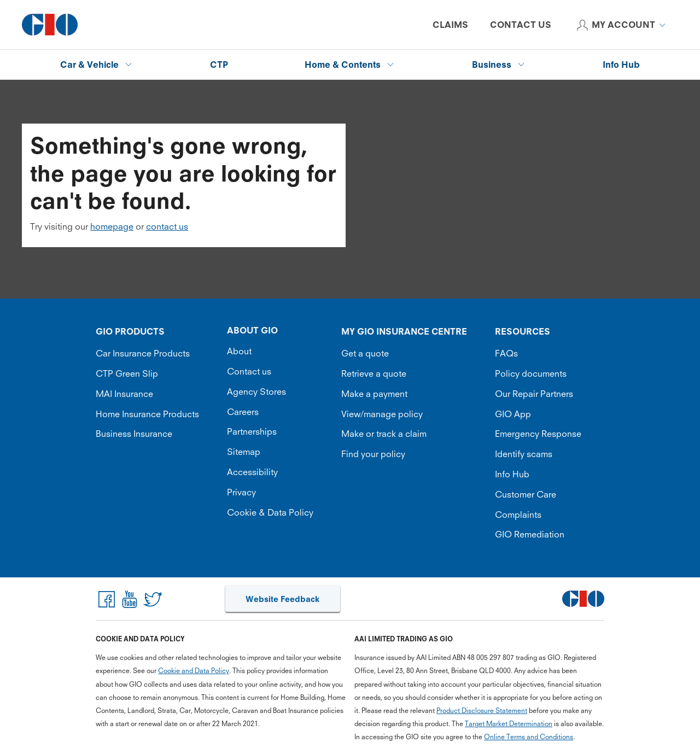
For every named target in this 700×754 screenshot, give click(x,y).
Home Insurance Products (147, 414)
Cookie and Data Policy (194, 671)
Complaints (518, 515)
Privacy (241, 492)
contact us (167, 226)
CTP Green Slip (127, 373)
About (239, 351)
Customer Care (526, 494)
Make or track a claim (384, 434)
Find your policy (373, 454)
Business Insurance (134, 434)
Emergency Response (538, 434)
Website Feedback (282, 599)
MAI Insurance (124, 394)
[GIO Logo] (50, 25)
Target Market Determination (509, 724)
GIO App (513, 414)
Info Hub (512, 474)
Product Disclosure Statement (482, 711)
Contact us (249, 371)
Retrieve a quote (374, 373)
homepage (112, 226)
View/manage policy (382, 414)
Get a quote (365, 353)
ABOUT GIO (252, 330)
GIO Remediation (530, 534)
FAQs (506, 353)
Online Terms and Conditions (529, 737)
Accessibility (252, 472)
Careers (243, 412)
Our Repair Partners (534, 394)
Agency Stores (256, 391)
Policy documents (531, 373)
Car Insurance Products (143, 353)
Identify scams (524, 454)
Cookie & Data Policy (270, 512)
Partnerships (252, 431)
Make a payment (374, 394)
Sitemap (244, 452)
